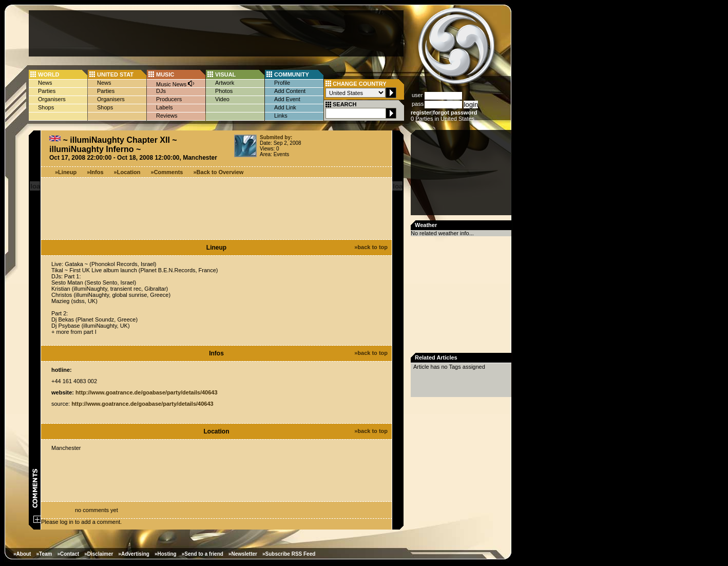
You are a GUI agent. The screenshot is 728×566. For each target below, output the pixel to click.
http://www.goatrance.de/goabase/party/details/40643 (147, 392)
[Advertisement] (216, 33)
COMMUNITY (292, 74)
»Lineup (66, 172)
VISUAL (225, 74)
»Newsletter (243, 554)
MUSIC (165, 74)
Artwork (225, 83)
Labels (164, 107)
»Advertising (134, 554)
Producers (169, 99)
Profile (282, 83)
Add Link (285, 107)
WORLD (49, 74)
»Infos (95, 172)
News (45, 83)
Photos (224, 91)
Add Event (287, 99)
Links (281, 116)
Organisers (52, 99)
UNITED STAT (115, 74)
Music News (176, 83)
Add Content (290, 91)
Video (222, 99)
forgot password (455, 112)
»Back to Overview (219, 172)
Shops (46, 107)
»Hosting (166, 554)
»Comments (167, 172)
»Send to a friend (203, 554)
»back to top (371, 247)
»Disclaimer (99, 554)
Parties (47, 91)
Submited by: (276, 137)
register (421, 112)
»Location (127, 172)
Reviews (167, 116)
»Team (44, 554)
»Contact (68, 554)
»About (22, 554)
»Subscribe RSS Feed (289, 554)
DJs (161, 91)
